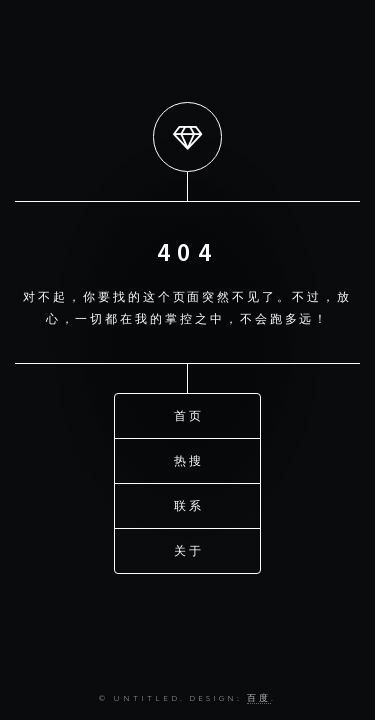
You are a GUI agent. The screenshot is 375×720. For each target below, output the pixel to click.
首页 (189, 414)
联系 (189, 504)
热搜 (189, 459)
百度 (259, 697)
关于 (189, 549)
